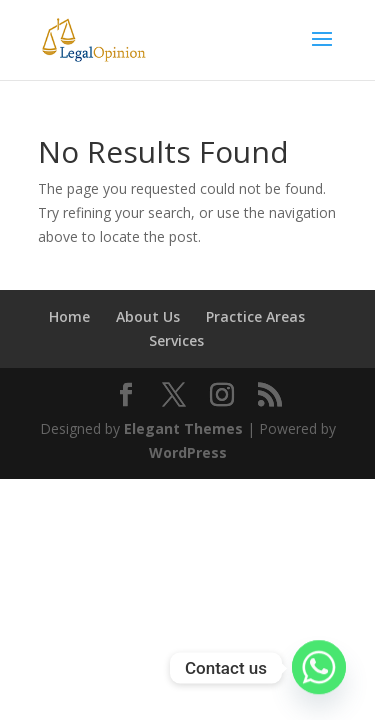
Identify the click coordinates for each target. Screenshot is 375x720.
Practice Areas (255, 316)
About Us (148, 316)
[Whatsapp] (319, 668)
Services (176, 340)
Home (69, 316)
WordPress (188, 452)
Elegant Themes (183, 428)
